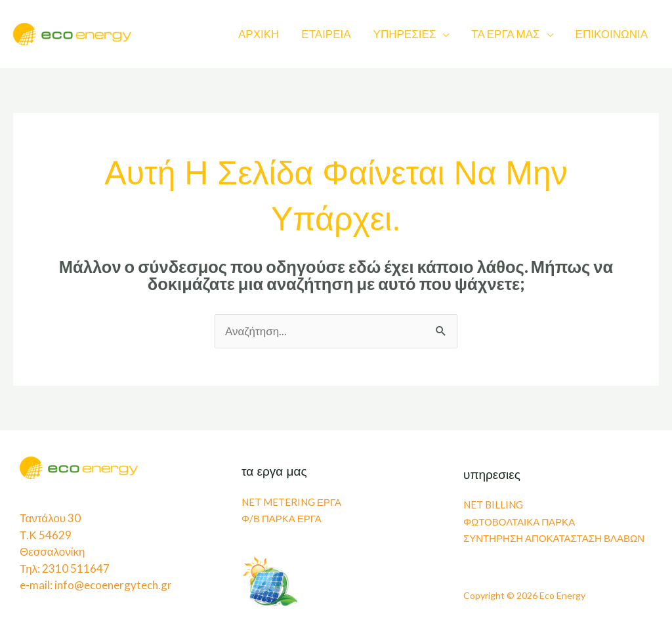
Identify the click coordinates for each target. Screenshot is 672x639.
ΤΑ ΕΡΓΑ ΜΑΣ (505, 34)
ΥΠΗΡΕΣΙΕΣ (405, 34)
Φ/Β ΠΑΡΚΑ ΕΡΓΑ (282, 518)
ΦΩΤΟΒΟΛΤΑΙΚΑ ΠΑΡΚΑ (519, 522)
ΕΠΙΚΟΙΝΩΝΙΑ (612, 34)
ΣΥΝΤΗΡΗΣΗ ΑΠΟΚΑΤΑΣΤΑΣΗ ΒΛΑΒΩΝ (554, 538)
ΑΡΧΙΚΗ (259, 34)
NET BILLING (493, 505)
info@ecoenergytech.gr (113, 585)
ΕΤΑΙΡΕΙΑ (326, 34)
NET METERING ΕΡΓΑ (291, 502)
